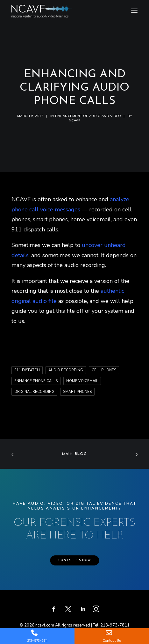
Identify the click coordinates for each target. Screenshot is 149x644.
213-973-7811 (115, 625)
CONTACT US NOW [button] (74, 560)
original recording (34, 392)
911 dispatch (27, 370)
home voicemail (82, 381)
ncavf (75, 120)
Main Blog (75, 454)
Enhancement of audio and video (88, 116)
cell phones (104, 370)
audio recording (66, 370)
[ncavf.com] (42, 7)
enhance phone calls (36, 381)
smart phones (77, 392)
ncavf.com (45, 625)
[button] (134, 11)
